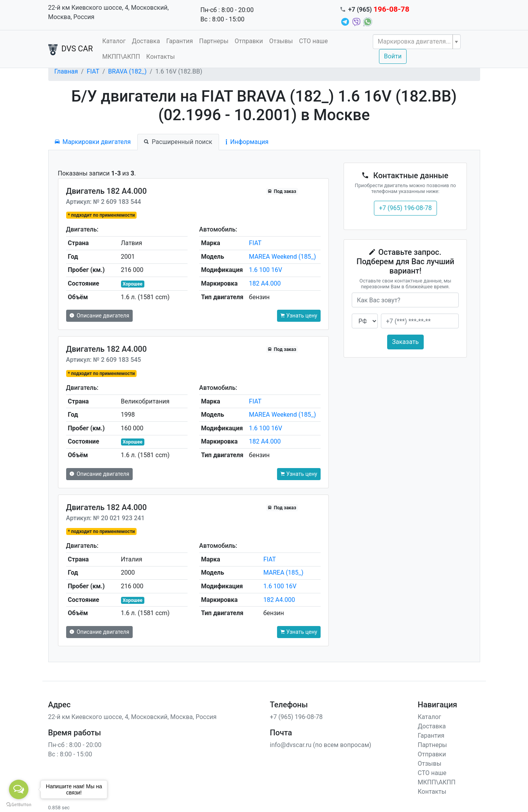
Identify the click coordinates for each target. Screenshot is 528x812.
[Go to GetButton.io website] (19, 804)
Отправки (249, 41)
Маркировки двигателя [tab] (93, 142)
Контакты (161, 57)
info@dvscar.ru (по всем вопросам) (321, 745)
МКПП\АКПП (121, 57)
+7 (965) (379, 10)
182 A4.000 (265, 283)
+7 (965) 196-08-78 (405, 208)
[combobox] (417, 42)
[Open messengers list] (19, 789)
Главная (66, 71)
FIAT (93, 71)
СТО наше (314, 41)
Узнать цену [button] (299, 316)
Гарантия (180, 41)
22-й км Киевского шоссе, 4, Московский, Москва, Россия (109, 12)
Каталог (114, 41)
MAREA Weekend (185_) (282, 257)
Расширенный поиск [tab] (178, 142)
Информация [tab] (247, 142)
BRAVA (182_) (127, 71)
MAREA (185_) (283, 573)
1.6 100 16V (266, 270)
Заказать (406, 342)
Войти (393, 56)
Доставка (146, 41)
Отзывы (281, 41)
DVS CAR (71, 49)
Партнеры (214, 41)
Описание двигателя (100, 316)
